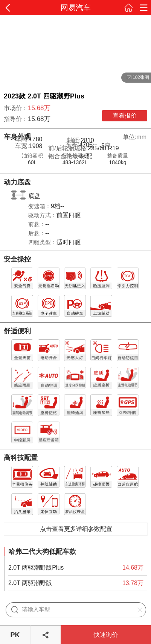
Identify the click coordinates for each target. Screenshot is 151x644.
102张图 (135, 78)
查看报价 (125, 116)
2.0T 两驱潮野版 (30, 583)
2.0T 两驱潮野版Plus (36, 568)
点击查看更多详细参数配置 (76, 529)
